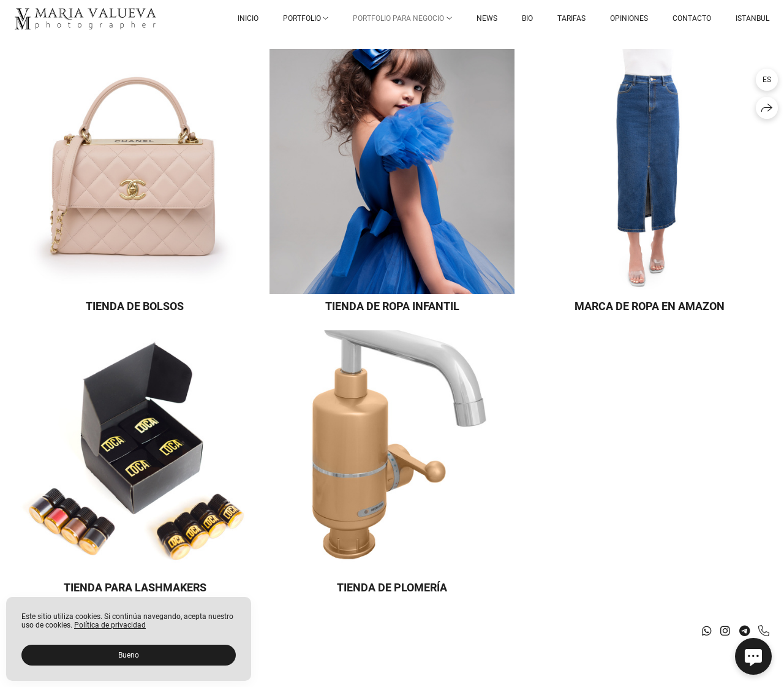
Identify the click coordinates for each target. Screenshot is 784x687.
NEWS (487, 18)
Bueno (129, 655)
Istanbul (752, 18)
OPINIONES (629, 18)
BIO (527, 18)
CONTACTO (692, 18)
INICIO (248, 18)
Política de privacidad (110, 625)
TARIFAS (571, 18)
